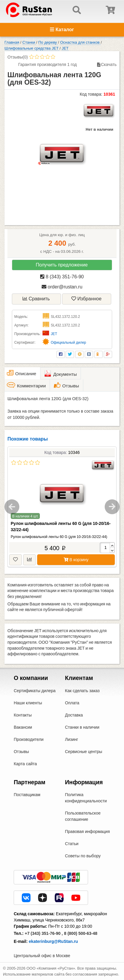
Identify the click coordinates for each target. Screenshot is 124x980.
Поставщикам (27, 795)
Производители (29, 739)
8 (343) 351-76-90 (62, 277)
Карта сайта (25, 764)
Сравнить (36, 299)
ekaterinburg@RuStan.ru (53, 941)
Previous (12, 507)
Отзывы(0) (18, 57)
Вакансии (23, 727)
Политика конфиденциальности (86, 798)
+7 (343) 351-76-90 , (44, 933)
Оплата (72, 703)
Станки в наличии (82, 727)
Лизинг (72, 739)
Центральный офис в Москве (42, 956)
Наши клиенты (28, 703)
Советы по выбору (83, 856)
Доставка (74, 715)
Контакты (23, 715)
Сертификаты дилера (35, 691)
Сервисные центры (84, 752)
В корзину (76, 560)
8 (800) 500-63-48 (81, 933)
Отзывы (21, 752)
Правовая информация (88, 831)
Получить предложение (62, 265)
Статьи (72, 844)
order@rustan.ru (62, 287)
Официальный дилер (69, 343)
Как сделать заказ (82, 691)
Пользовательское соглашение (83, 816)
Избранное (87, 299)
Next (112, 507)
